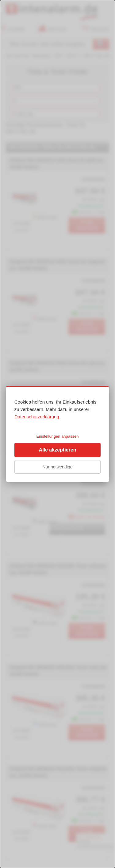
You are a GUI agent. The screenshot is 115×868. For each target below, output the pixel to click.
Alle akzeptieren (58, 450)
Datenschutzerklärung (37, 417)
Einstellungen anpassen (57, 436)
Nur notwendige (57, 467)
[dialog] (57, 434)
